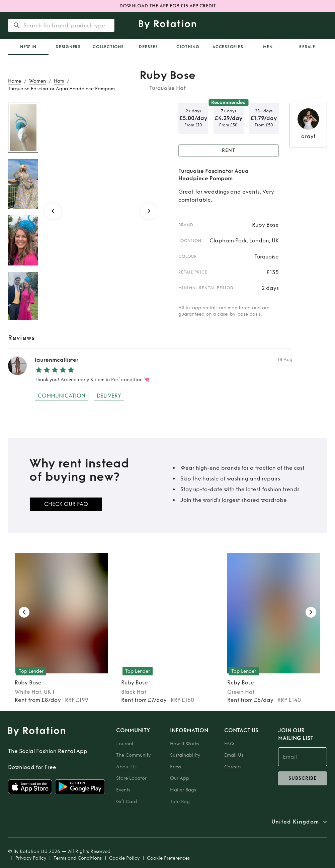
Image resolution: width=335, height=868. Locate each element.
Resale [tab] (307, 47)
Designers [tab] (68, 47)
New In (28, 47)
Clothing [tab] (188, 47)
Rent (229, 151)
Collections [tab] (108, 47)
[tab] (28, 47)
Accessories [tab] (228, 47)
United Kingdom (295, 822)
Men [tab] (268, 47)
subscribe (303, 778)
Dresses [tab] (148, 47)
